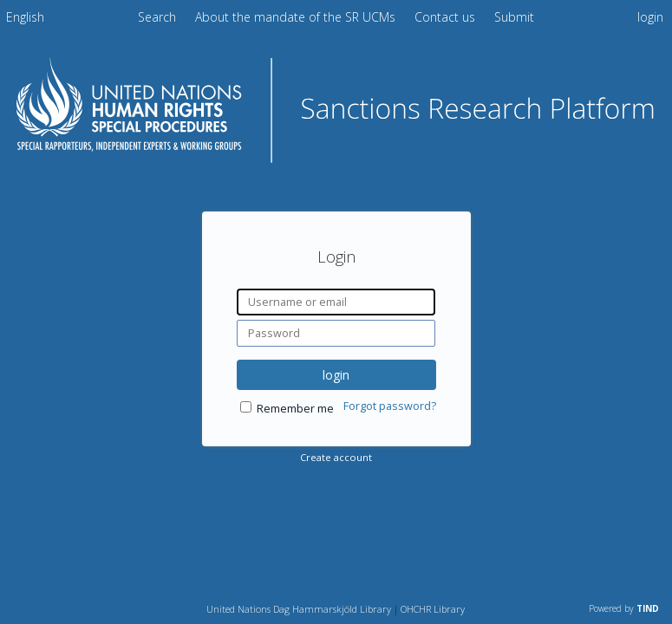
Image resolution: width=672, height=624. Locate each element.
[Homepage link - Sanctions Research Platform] (336, 157)
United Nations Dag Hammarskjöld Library (299, 609)
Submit (514, 17)
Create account (336, 457)
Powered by (624, 608)
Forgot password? (390, 406)
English (25, 17)
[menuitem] (25, 20)
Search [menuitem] (157, 17)
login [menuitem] (650, 17)
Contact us (447, 17)
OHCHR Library (433, 609)
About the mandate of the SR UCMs (297, 17)
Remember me (295, 409)
